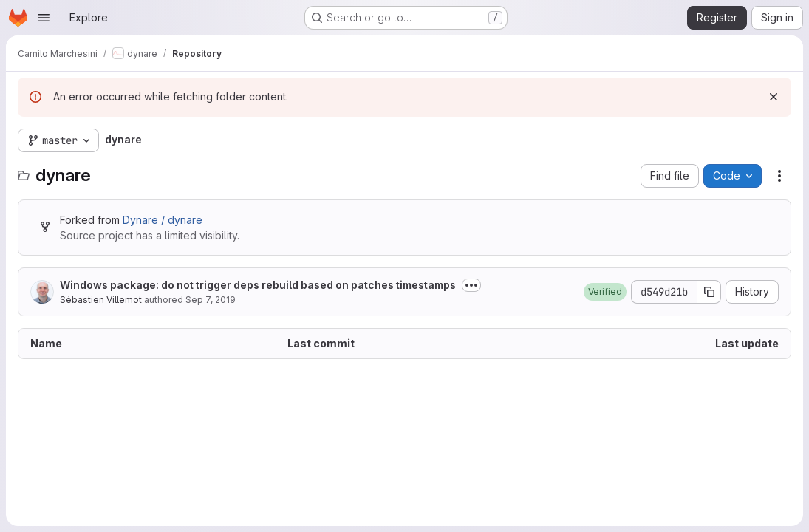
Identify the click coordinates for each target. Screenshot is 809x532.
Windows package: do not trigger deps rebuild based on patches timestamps (258, 285)
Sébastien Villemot (101, 300)
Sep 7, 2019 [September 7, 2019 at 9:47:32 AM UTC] (211, 300)
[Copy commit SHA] (709, 292)
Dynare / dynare (163, 220)
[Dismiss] (774, 97)
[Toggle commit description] (471, 285)
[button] (605, 292)
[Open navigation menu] (44, 18)
